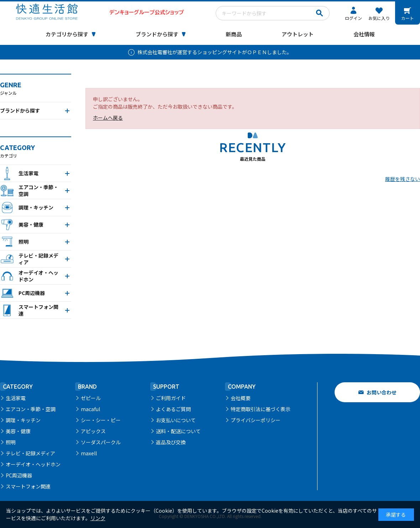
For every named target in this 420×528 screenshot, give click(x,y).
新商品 (234, 34)
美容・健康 (18, 431)
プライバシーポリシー (256, 420)
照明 (11, 442)
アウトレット (298, 34)
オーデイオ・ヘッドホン (33, 464)
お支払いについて (176, 420)
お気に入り (379, 18)
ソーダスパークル (101, 442)
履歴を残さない (403, 179)
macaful (90, 409)
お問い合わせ (382, 392)
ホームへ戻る (108, 118)
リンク (98, 518)
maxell (89, 453)
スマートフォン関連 (28, 486)
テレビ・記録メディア (30, 453)
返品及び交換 (171, 442)
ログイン (353, 18)
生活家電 (16, 398)
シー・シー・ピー (101, 420)
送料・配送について (178, 431)
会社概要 (241, 398)
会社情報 (364, 34)
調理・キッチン (23, 420)
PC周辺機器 (19, 475)
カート (408, 18)
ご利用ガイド (171, 398)
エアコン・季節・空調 (31, 409)
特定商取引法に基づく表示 (261, 409)
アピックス (93, 431)
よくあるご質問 (173, 409)
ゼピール (91, 398)
